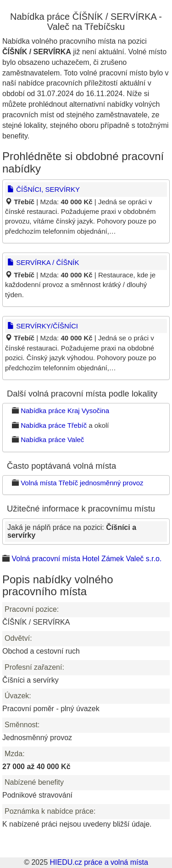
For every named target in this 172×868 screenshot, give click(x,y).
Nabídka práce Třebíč (54, 425)
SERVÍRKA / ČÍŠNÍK (43, 262)
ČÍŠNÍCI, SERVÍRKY (44, 189)
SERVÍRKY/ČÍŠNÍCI (43, 326)
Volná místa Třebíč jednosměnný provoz (82, 483)
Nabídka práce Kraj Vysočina (65, 411)
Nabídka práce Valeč (52, 440)
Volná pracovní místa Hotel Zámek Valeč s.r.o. (86, 559)
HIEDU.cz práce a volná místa (99, 862)
